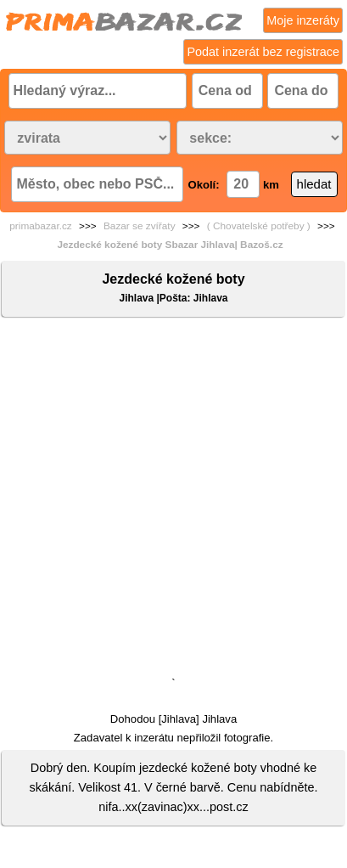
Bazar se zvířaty (140, 226)
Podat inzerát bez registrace (263, 52)
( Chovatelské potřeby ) (259, 226)
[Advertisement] (173, 501)
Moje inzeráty (303, 20)
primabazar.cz (40, 226)
